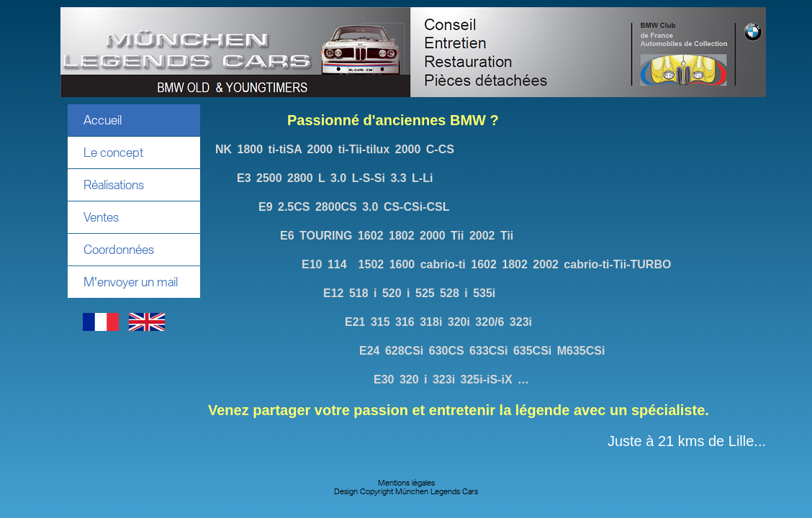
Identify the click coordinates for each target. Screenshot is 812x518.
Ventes (101, 217)
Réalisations (114, 185)
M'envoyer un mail (131, 282)
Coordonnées (119, 250)
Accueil (103, 120)
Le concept (113, 153)
